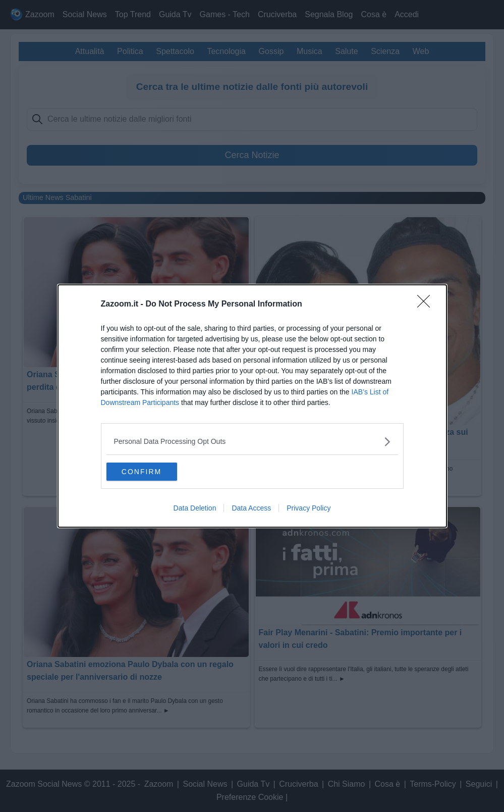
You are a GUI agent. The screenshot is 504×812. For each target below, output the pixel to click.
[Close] (427, 303)
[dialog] (252, 406)
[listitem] (252, 441)
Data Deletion (195, 509)
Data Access (251, 509)
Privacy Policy (309, 509)
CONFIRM (154, 472)
